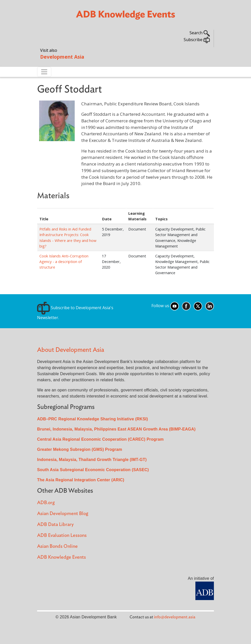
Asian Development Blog (63, 514)
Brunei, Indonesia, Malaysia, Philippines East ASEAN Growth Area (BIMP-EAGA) (116, 429)
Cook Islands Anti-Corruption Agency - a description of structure (64, 261)
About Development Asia (71, 350)
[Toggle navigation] (44, 72)
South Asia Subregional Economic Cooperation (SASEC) (93, 470)
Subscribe (197, 40)
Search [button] (200, 33)
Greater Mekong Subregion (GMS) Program (80, 449)
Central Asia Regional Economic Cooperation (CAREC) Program (100, 439)
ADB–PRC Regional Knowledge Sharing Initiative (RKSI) (92, 419)
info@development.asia (175, 617)
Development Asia (62, 57)
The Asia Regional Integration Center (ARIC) (81, 480)
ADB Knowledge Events (61, 557)
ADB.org (46, 503)
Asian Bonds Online (57, 546)
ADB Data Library (55, 525)
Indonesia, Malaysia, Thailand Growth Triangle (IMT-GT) (92, 460)
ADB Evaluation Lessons (62, 535)
